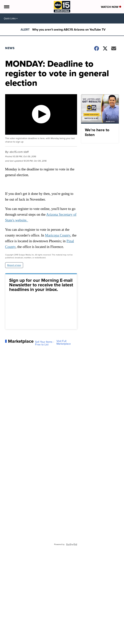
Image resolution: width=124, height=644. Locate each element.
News (10, 48)
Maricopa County (58, 235)
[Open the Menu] (6, 7)
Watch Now (111, 7)
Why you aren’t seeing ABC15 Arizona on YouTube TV (69, 30)
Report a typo (14, 265)
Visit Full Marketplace (64, 343)
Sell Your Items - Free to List (45, 343)
